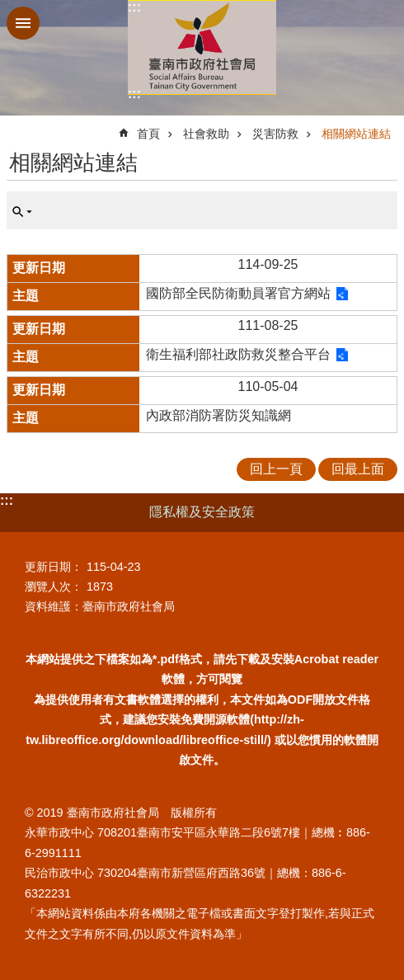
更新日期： (54, 567)
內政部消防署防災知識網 (218, 415)
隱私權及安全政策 (202, 512)
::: (134, 7)
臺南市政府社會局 (202, 47)
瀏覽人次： (54, 587)
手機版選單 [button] (23, 23)
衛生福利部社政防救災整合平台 (238, 354)
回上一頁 (276, 469)
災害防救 (275, 134)
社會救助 (206, 134)
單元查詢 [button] (22, 212)
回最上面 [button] (358, 469)
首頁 (148, 134)
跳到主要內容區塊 (9, 9)
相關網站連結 (356, 134)
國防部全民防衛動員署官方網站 (238, 293)
